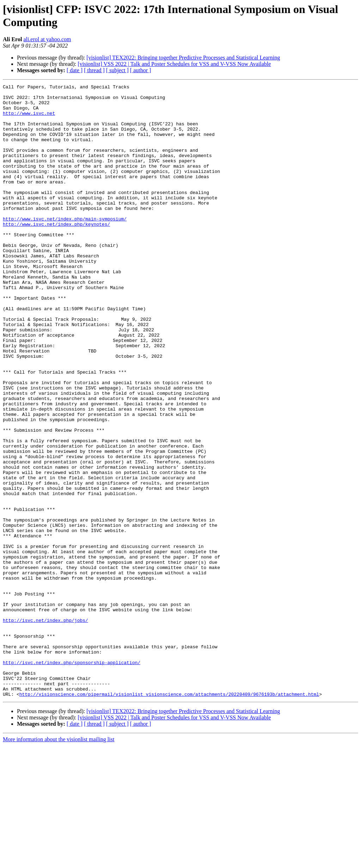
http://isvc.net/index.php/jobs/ (45, 728)
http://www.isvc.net (29, 119)
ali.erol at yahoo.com (47, 39)
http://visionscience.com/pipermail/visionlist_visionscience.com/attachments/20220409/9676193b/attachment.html (169, 817)
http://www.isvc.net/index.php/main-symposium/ (65, 246)
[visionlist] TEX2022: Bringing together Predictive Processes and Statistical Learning (183, 58)
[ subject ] (117, 70)
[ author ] (141, 70)
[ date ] (75, 70)
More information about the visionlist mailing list (59, 862)
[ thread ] (94, 70)
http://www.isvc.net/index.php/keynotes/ (56, 252)
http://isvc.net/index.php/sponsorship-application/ (72, 779)
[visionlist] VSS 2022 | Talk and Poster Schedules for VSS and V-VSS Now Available (174, 64)
